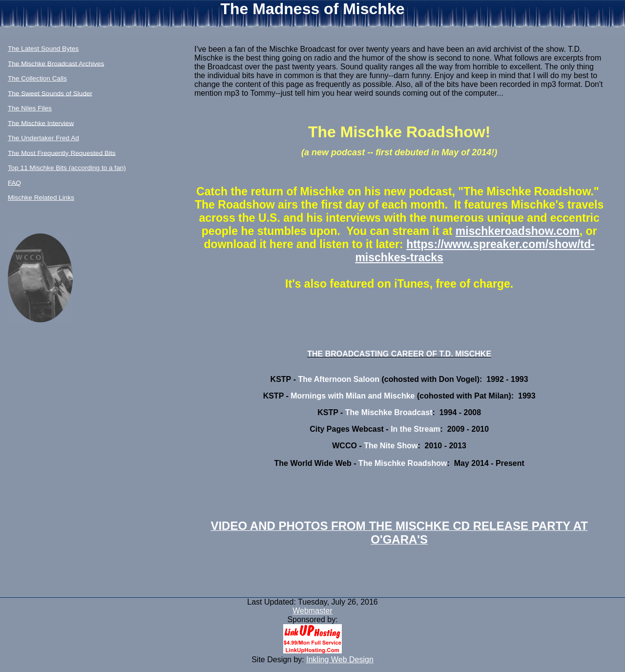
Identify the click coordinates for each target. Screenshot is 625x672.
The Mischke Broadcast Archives (56, 63)
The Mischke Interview (41, 123)
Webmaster (312, 611)
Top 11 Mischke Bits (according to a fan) (67, 168)
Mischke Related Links (41, 198)
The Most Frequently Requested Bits (62, 153)
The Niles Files (30, 108)
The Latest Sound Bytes (43, 49)
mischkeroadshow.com (518, 231)
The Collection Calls (37, 78)
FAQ (14, 182)
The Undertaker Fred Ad (43, 138)
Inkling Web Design (340, 660)
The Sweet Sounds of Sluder (50, 93)
